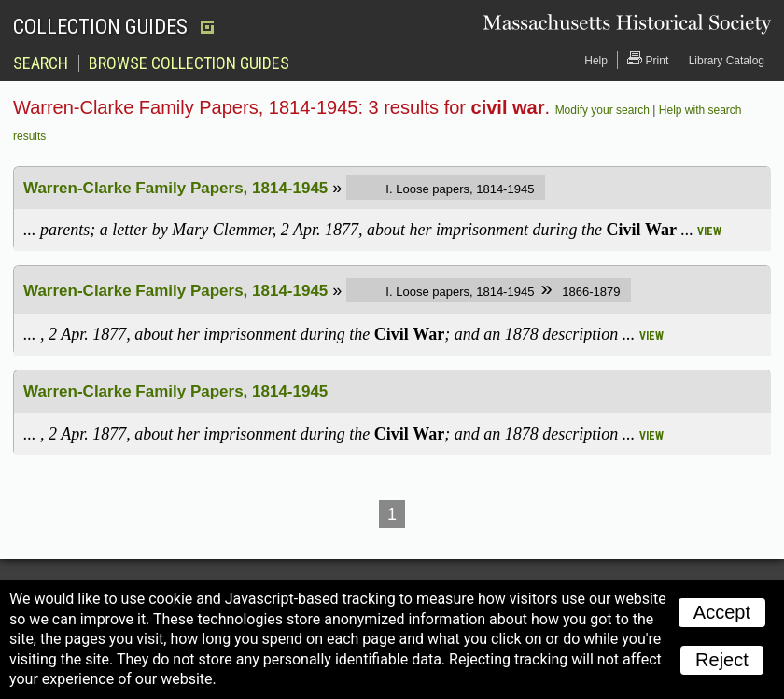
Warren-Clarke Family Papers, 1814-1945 (175, 188)
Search (41, 63)
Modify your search (602, 110)
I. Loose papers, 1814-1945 (460, 189)
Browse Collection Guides (189, 63)
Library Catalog (727, 61)
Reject (722, 660)
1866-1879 (590, 292)
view (709, 231)
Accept (722, 612)
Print (648, 59)
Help (596, 61)
